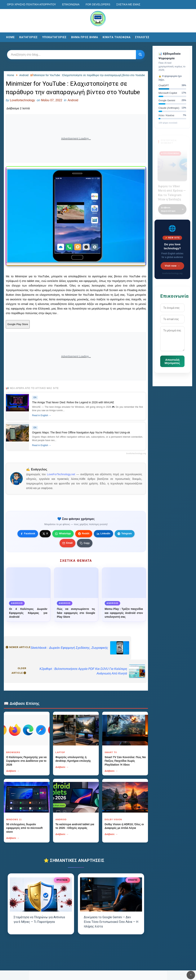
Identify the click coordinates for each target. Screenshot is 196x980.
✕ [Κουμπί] (191, 975)
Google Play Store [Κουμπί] (18, 324)
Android (73, 100)
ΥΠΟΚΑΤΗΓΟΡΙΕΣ (54, 37)
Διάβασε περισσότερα (172, 207)
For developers (98, 4)
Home (10, 37)
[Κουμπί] (140, 55)
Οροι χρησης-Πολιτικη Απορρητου (31, 4)
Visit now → (172, 266)
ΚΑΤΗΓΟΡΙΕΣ (29, 37)
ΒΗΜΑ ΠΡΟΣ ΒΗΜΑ (85, 37)
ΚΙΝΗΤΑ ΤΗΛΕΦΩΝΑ (117, 37)
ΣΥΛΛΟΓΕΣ (142, 37)
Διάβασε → (13, 771)
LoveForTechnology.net (61, 474)
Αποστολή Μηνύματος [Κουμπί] (172, 361)
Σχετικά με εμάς (128, 4)
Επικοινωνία (71, 4)
